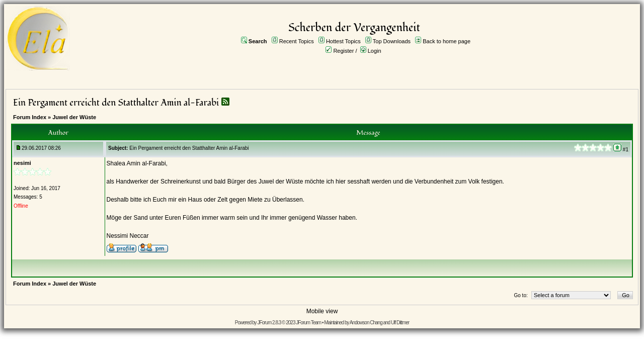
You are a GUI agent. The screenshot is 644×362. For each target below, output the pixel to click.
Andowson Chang (366, 323)
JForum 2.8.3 (269, 323)
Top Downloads (392, 41)
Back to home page (447, 41)
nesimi (22, 163)
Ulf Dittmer (400, 323)
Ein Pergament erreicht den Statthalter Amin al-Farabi (117, 103)
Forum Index (30, 117)
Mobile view (322, 311)
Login (375, 51)
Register (343, 51)
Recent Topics (297, 41)
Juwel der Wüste (74, 117)
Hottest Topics (343, 41)
